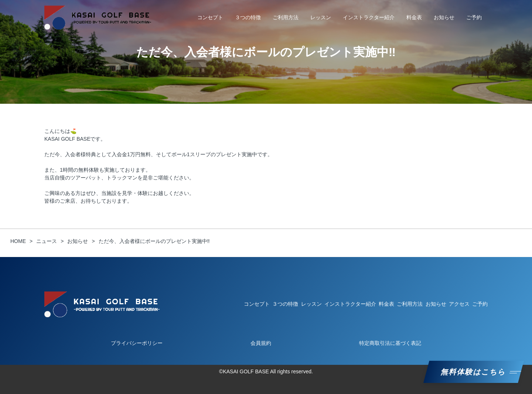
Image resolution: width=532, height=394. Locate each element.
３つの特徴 (248, 17)
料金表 (414, 17)
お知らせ (444, 17)
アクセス (459, 304)
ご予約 (474, 17)
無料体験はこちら (474, 372)
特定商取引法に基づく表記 (390, 343)
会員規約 (261, 343)
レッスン (321, 17)
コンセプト (210, 17)
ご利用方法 (286, 17)
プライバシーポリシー (137, 343)
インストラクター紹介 (369, 17)
